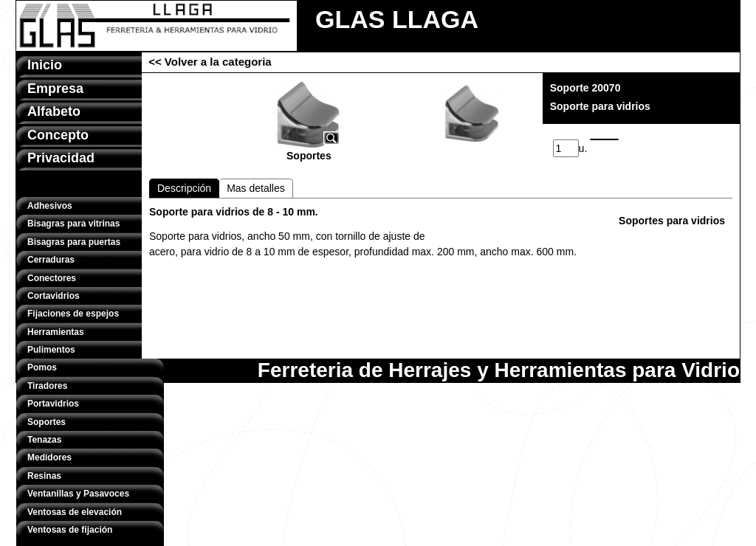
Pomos (42, 367)
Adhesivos (50, 206)
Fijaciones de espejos (73, 314)
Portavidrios (53, 404)
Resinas (44, 476)
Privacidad (61, 158)
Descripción (184, 188)
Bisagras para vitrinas (73, 224)
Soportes (47, 422)
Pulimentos (51, 350)
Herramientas (56, 332)
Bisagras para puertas (74, 242)
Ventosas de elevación (75, 512)
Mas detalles (256, 188)
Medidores (49, 457)
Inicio (45, 65)
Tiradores (47, 386)
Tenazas (44, 440)
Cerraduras (51, 260)
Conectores (52, 278)
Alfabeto (54, 111)
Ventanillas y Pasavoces (78, 494)
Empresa (55, 89)
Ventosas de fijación (70, 530)
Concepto (58, 135)
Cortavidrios (54, 296)
